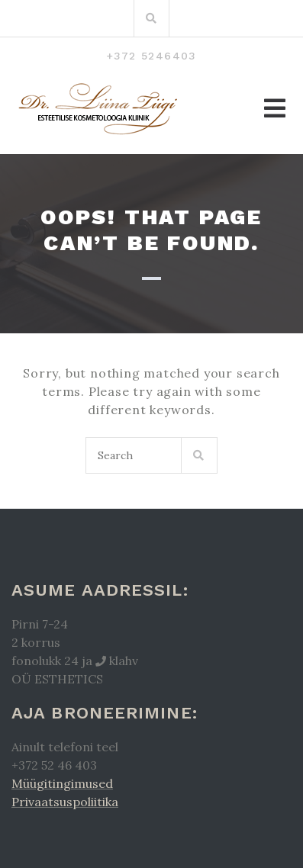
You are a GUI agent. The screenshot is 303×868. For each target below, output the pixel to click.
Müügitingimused (62, 783)
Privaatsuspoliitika (65, 802)
